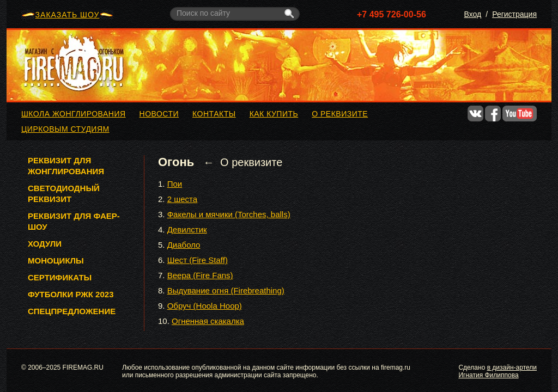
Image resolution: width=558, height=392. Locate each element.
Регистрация (514, 14)
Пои (175, 184)
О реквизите (340, 114)
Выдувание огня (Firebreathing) (226, 290)
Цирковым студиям (65, 129)
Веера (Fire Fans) (200, 275)
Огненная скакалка (208, 321)
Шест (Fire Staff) (198, 260)
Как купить (274, 114)
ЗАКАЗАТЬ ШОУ (68, 15)
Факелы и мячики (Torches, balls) (229, 214)
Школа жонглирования (74, 114)
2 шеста (182, 199)
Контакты (214, 114)
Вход (473, 14)
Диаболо (184, 245)
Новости (159, 114)
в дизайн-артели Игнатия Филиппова (498, 371)
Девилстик (187, 229)
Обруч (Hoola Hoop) (205, 306)
